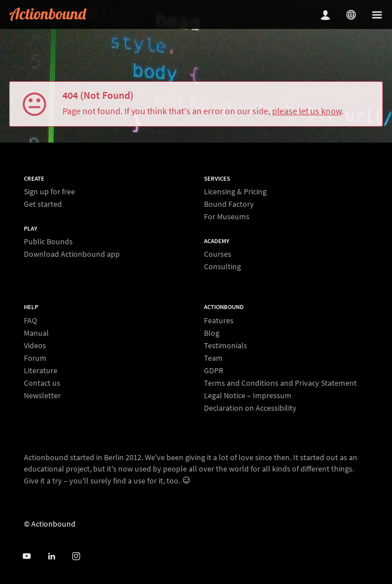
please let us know (307, 111)
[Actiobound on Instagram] (76, 556)
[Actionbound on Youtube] (26, 556)
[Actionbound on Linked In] (51, 556)
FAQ (30, 321)
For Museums (227, 216)
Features (219, 321)
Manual (36, 333)
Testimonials (226, 345)
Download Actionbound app (72, 254)
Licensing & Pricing (235, 192)
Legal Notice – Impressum (248, 395)
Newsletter (42, 395)
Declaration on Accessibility (250, 408)
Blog (212, 333)
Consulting (222, 266)
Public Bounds (48, 242)
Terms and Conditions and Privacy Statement (280, 383)
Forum (35, 358)
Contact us (42, 383)
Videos (35, 345)
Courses (218, 254)
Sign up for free (49, 192)
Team (213, 358)
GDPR (214, 370)
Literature (41, 370)
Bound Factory (229, 204)
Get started (43, 204)
